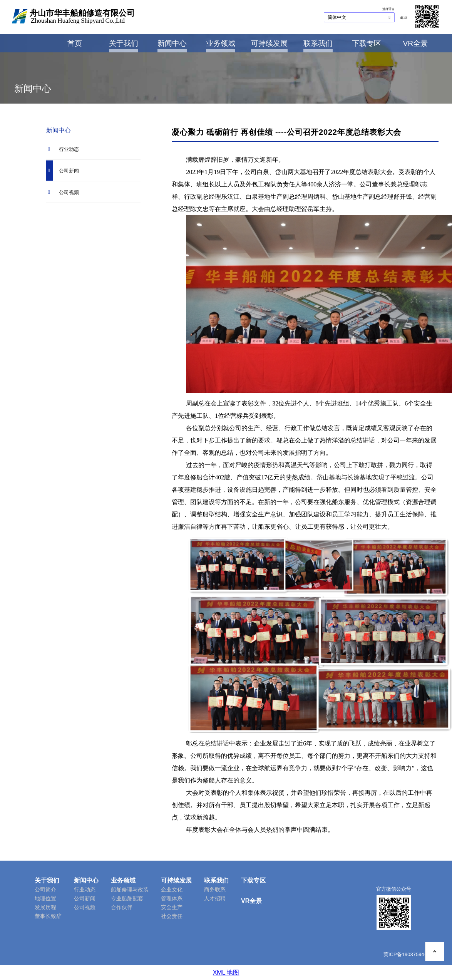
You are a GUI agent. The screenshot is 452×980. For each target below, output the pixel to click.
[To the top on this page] (435, 946)
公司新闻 (85, 898)
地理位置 (45, 898)
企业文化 (172, 890)
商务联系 (215, 890)
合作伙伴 (122, 907)
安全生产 (172, 907)
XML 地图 (226, 972)
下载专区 (367, 43)
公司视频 (85, 907)
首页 (75, 43)
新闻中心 (172, 43)
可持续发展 (269, 43)
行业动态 (85, 890)
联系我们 (318, 43)
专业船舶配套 (127, 898)
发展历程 (45, 907)
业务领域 (221, 43)
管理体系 (172, 898)
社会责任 (172, 916)
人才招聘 (215, 898)
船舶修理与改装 (130, 890)
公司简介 (45, 890)
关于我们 (124, 43)
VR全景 (415, 43)
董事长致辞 (48, 916)
